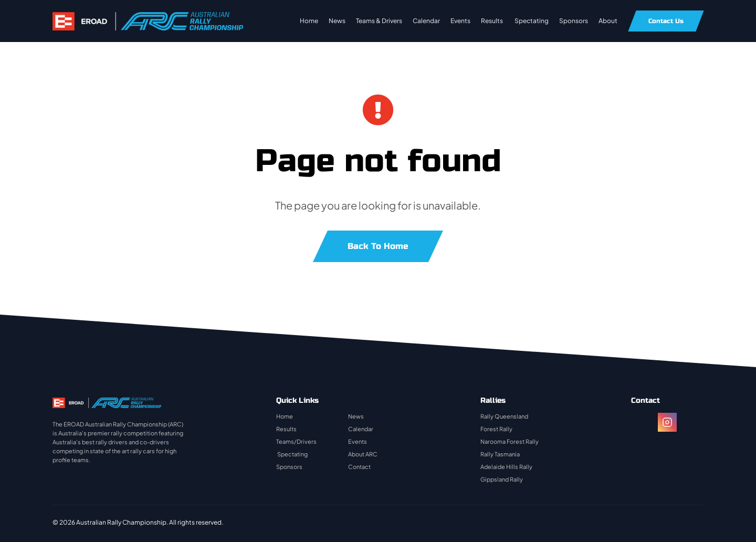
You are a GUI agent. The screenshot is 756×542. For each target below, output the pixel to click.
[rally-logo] (148, 17)
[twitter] (694, 422)
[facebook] (640, 422)
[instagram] (667, 422)
